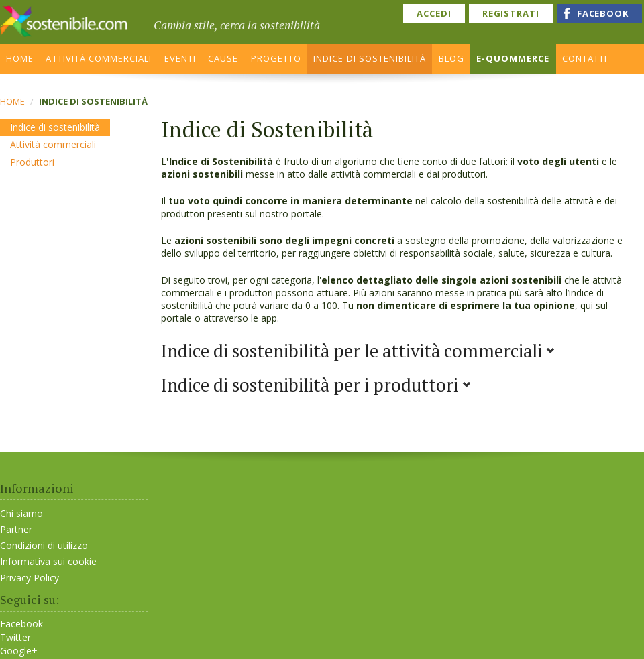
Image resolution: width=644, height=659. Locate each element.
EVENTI (180, 58)
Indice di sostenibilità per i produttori (316, 385)
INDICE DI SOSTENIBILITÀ (370, 58)
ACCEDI (434, 13)
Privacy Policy (30, 578)
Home (12, 101)
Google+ (19, 651)
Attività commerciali (53, 144)
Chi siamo (21, 513)
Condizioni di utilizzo (44, 545)
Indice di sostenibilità (55, 127)
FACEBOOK (603, 13)
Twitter (15, 638)
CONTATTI (585, 58)
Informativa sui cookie (48, 561)
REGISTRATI (511, 13)
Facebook (21, 624)
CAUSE (223, 58)
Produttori (32, 162)
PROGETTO (276, 58)
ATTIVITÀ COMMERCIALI (99, 58)
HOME (20, 58)
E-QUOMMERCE (513, 58)
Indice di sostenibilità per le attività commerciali (358, 351)
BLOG (451, 58)
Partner (16, 529)
